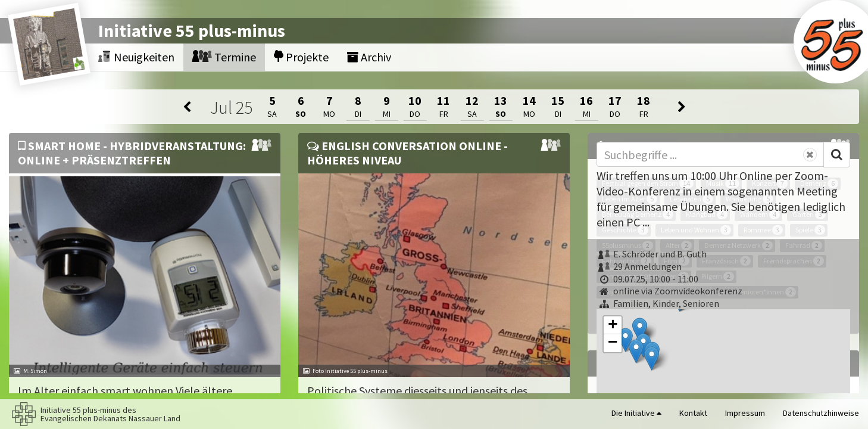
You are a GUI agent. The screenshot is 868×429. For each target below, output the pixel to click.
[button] (625, 340)
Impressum (745, 413)
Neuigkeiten (136, 57)
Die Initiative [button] (636, 413)
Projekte (301, 57)
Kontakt (693, 413)
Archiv (369, 57)
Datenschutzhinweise (821, 413)
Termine (224, 57)
